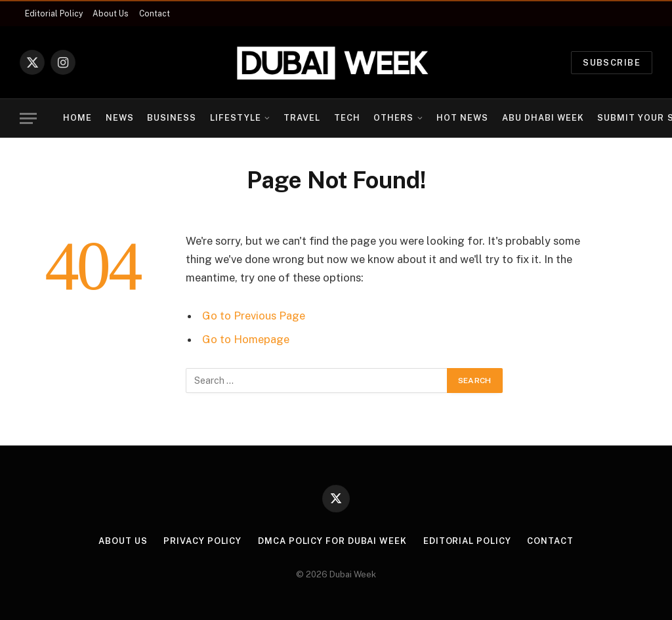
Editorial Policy (54, 14)
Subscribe (612, 63)
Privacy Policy (202, 541)
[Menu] (28, 118)
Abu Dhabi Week (543, 118)
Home (77, 118)
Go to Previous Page (254, 316)
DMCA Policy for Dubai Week (332, 541)
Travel (302, 118)
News (120, 118)
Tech (347, 118)
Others (393, 118)
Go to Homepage (246, 339)
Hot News (462, 118)
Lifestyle (236, 118)
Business (172, 118)
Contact (155, 14)
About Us (111, 14)
